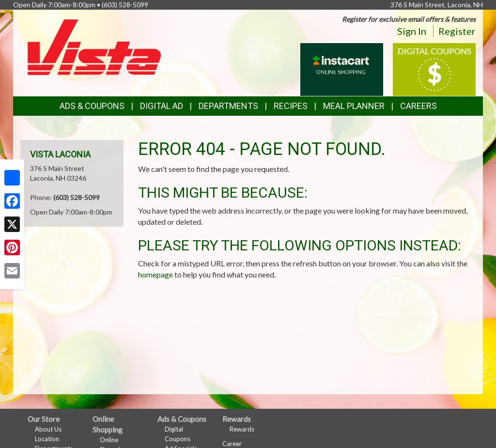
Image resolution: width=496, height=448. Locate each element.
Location (47, 439)
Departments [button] (228, 106)
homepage (155, 274)
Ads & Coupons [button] (92, 106)
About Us (48, 429)
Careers (418, 106)
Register (457, 31)
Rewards (242, 429)
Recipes (291, 106)
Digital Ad (162, 106)
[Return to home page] (94, 46)
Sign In (412, 31)
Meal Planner (354, 106)
